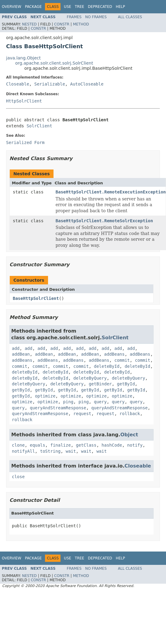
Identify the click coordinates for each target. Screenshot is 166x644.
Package (33, 7)
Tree (80, 7)
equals (38, 445)
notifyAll (23, 451)
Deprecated (100, 7)
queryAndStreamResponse (58, 408)
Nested (29, 24)
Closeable (18, 84)
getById (126, 384)
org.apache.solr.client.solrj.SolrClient (54, 63)
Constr (62, 24)
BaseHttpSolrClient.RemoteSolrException (104, 221)
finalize (60, 445)
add (16, 348)
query (100, 402)
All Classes (130, 17)
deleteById (107, 366)
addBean (21, 354)
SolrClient (39, 126)
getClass (86, 445)
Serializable (50, 84)
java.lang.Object (23, 58)
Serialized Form (25, 143)
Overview (12, 7)
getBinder (100, 384)
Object (129, 435)
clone (18, 445)
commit (122, 360)
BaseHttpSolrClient (36, 298)
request (82, 414)
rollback (130, 414)
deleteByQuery (90, 378)
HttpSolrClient (24, 101)
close (18, 477)
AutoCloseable (87, 84)
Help (121, 7)
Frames (74, 17)
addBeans (114, 354)
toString (50, 451)
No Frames (96, 17)
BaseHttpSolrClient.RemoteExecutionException (111, 192)
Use (67, 7)
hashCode (112, 445)
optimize (45, 396)
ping (68, 402)
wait (71, 451)
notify (135, 445)
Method (81, 24)
